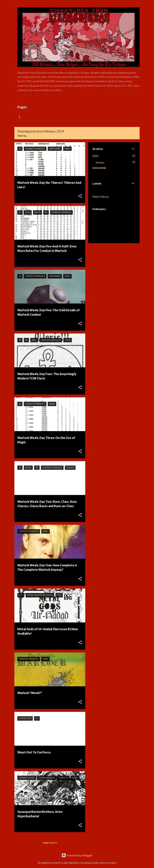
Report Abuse (101, 197)
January (100, 162)
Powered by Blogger (77, 855)
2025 (95, 156)
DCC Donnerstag (85, 117)
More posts (50, 843)
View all (22, 136)
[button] (80, 196)
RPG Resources (112, 117)
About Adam (58, 117)
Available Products (30, 117)
